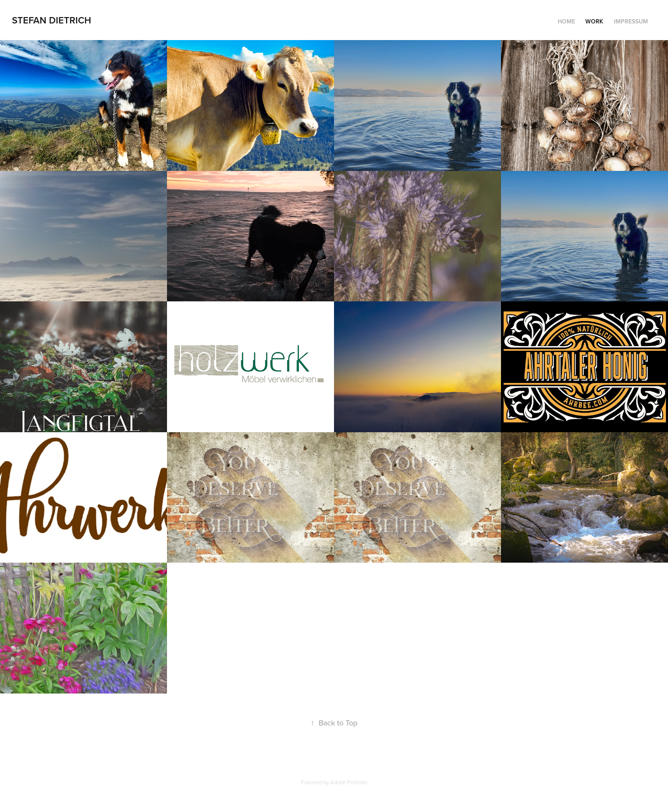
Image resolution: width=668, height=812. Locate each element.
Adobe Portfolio (349, 782)
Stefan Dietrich (52, 20)
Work (594, 21)
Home (566, 21)
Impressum (631, 21)
